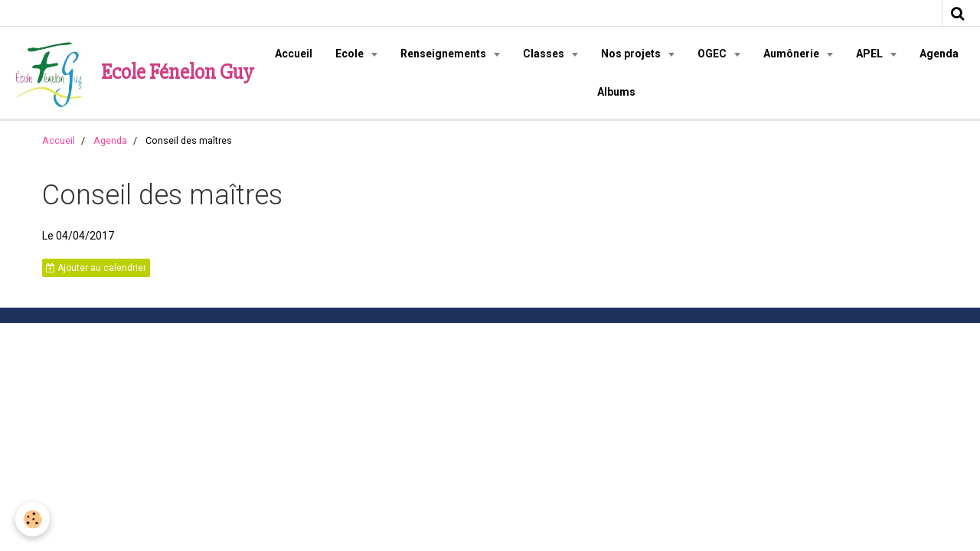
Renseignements (444, 54)
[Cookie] (33, 519)
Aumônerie (792, 54)
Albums (616, 92)
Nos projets (632, 54)
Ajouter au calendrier (96, 268)
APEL (871, 54)
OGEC (713, 54)
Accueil (294, 54)
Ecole (351, 54)
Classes (545, 54)
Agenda (939, 54)
